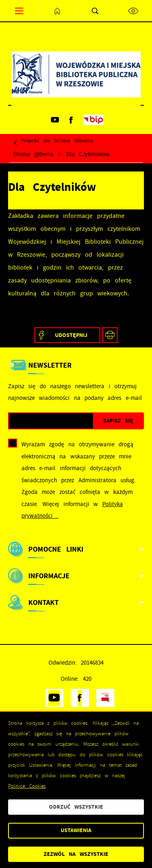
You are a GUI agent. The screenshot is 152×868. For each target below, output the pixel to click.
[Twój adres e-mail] (51, 421)
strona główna (73, 140)
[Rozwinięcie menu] (76, 549)
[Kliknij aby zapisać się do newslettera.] (118, 421)
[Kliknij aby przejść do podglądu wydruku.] (110, 335)
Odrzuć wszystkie (76, 807)
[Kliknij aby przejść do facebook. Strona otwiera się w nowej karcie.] (71, 120)
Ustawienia (76, 830)
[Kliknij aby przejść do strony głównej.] (57, 11)
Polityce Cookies (27, 786)
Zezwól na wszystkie (76, 854)
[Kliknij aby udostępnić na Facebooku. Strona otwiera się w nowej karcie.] (67, 335)
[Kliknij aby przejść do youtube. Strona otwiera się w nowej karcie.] (55, 120)
